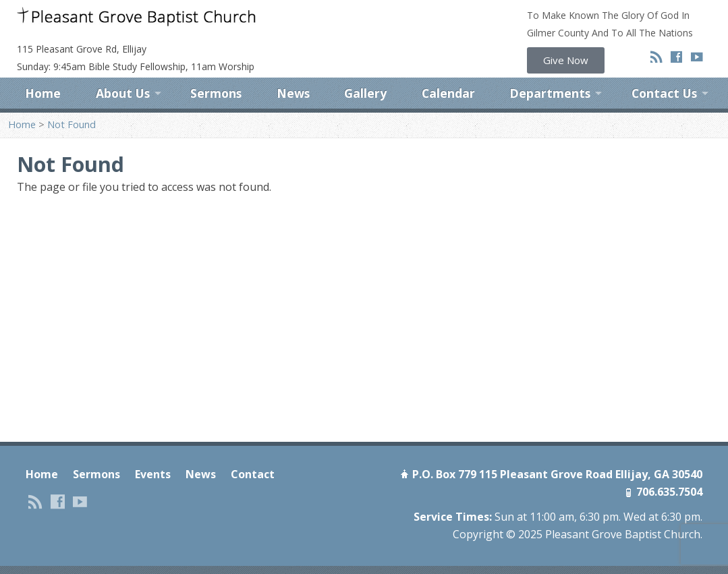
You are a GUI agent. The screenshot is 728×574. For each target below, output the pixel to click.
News (293, 93)
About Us (123, 93)
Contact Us (664, 93)
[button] (566, 60)
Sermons (216, 93)
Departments (550, 93)
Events (153, 474)
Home (43, 93)
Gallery (365, 93)
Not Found (72, 124)
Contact (253, 474)
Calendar (448, 93)
